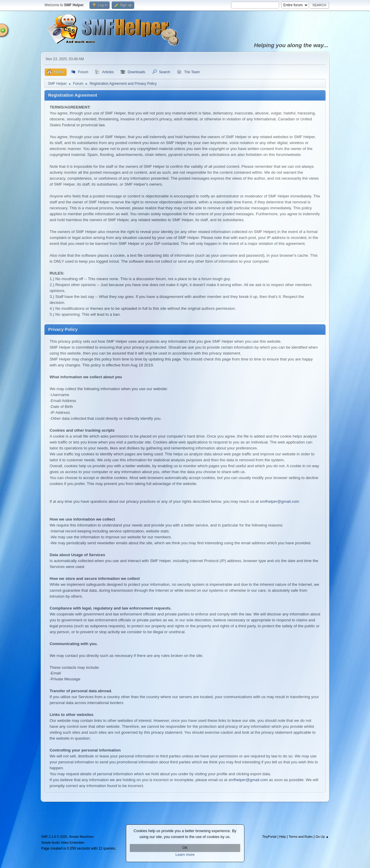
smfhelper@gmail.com (279, 501)
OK (185, 848)
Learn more (185, 855)
